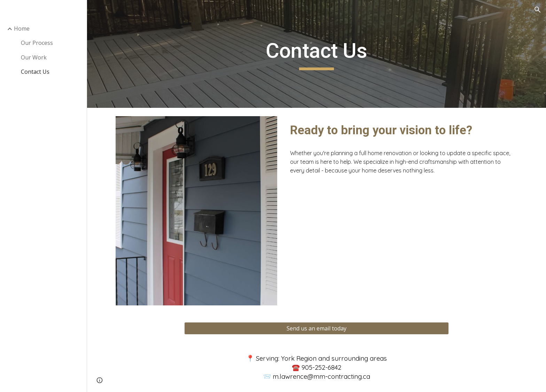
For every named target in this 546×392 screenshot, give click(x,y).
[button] (538, 10)
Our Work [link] (34, 57)
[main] (317, 54)
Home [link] (22, 29)
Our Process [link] (37, 43)
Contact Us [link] (35, 72)
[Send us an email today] (317, 328)
